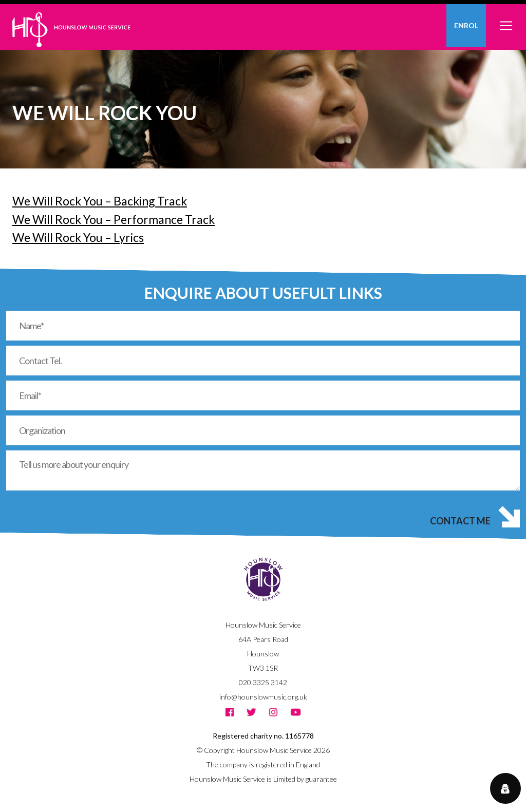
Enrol (466, 25)
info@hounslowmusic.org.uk (263, 697)
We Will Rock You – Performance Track (114, 219)
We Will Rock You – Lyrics (78, 237)
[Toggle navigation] (506, 20)
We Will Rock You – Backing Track (100, 201)
